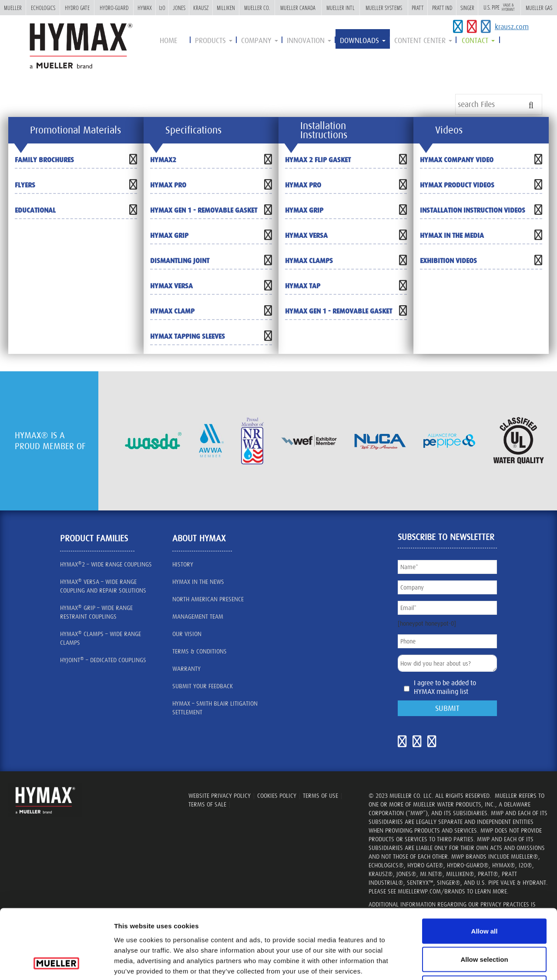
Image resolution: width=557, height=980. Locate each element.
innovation (309, 40)
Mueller (13, 8)
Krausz (201, 8)
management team (198, 617)
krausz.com (512, 27)
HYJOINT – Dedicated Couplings (103, 660)
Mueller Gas (539, 8)
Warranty (186, 669)
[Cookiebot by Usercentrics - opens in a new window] (56, 963)
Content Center (423, 40)
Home (169, 40)
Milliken (226, 8)
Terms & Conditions (200, 651)
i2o (162, 8)
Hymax (145, 8)
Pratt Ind (442, 8)
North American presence (208, 599)
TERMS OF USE (320, 796)
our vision (187, 634)
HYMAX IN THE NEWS (198, 582)
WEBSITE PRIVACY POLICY (220, 796)
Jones (179, 8)
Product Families (94, 538)
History (183, 564)
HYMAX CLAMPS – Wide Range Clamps (101, 638)
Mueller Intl (341, 8)
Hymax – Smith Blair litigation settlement (215, 708)
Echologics (43, 8)
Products (214, 40)
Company (260, 40)
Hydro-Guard (114, 8)
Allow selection (484, 895)
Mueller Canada (298, 8)
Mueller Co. (257, 8)
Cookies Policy (277, 796)
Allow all (485, 866)
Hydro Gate (77, 8)
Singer (467, 8)
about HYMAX (199, 538)
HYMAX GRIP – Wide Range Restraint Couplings (96, 612)
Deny (485, 923)
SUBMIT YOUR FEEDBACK (203, 686)
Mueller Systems (384, 8)
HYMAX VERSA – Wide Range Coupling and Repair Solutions (103, 586)
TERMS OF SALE (207, 804)
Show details (492, 963)
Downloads (363, 40)
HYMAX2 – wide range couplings (106, 564)
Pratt (418, 8)
